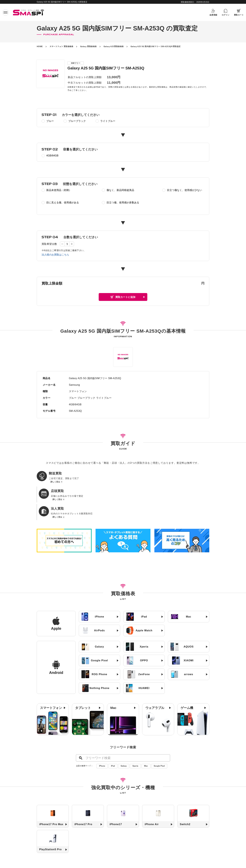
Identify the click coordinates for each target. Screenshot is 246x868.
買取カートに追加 (125, 297)
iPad (113, 733)
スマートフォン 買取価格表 (61, 46)
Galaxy (124, 733)
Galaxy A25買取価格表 (114, 46)
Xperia (135, 733)
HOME (40, 46)
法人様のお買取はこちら (55, 255)
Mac (146, 733)
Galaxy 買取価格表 (88, 46)
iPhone (102, 733)
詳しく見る (55, 483)
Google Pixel (159, 733)
